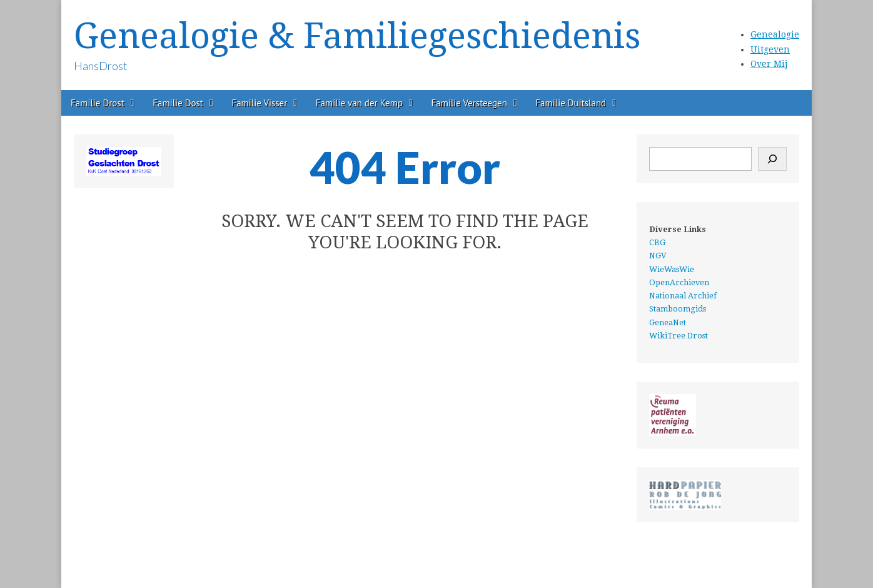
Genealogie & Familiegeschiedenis (357, 36)
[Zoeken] (772, 159)
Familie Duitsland (571, 103)
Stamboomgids (678, 309)
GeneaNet (668, 322)
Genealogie (775, 34)
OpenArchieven (679, 282)
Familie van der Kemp (359, 103)
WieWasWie (672, 269)
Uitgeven (770, 49)
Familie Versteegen (469, 103)
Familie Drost (98, 103)
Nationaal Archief (683, 296)
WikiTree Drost (679, 336)
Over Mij (769, 64)
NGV (658, 256)
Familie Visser (259, 103)
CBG (657, 242)
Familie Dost (178, 103)
